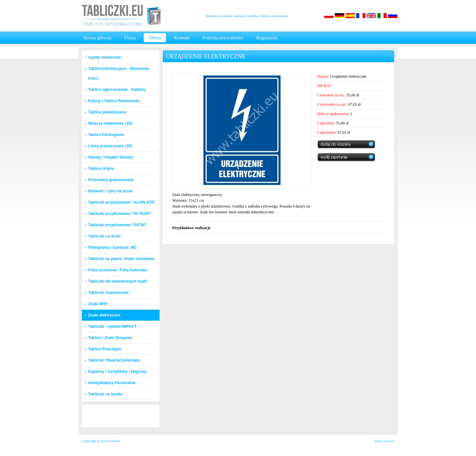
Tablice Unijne (101, 169)
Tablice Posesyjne (105, 349)
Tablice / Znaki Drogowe (110, 338)
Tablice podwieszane (107, 112)
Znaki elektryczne (104, 315)
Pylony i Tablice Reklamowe (114, 101)
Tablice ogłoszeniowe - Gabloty (117, 90)
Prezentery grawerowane (111, 180)
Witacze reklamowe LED (110, 123)
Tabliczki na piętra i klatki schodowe (121, 259)
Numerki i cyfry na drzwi (111, 191)
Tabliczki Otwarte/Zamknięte (114, 360)
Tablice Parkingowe (106, 135)
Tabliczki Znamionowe (109, 293)
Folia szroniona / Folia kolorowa (118, 270)
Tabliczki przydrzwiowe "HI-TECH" (120, 214)
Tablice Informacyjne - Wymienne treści (119, 73)
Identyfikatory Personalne (112, 383)
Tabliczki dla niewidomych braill (118, 281)
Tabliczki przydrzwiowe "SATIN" (118, 225)
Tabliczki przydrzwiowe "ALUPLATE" (122, 202)
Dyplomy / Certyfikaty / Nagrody (117, 372)
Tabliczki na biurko (106, 394)
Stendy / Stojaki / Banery (111, 157)
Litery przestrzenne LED (110, 146)
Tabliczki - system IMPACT (112, 326)
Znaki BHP (98, 304)
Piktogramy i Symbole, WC (113, 247)
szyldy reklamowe (105, 57)
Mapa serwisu (384, 441)
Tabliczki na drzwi (105, 236)
